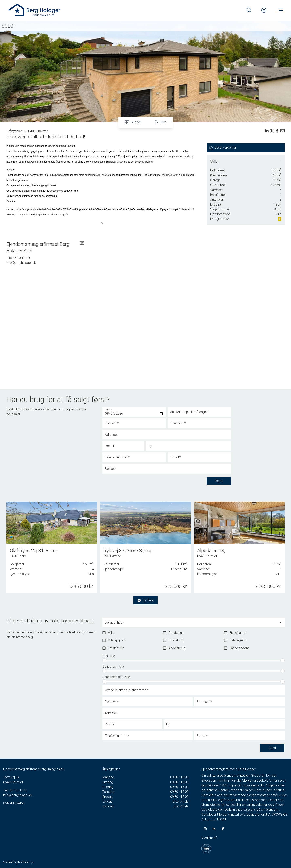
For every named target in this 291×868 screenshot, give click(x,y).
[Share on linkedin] (267, 131)
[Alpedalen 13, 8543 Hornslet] (239, 546)
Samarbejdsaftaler (18, 862)
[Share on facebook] (277, 131)
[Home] (77, 10)
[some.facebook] (223, 829)
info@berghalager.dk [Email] (21, 263)
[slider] (104, 660)
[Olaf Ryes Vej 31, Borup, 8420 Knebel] (52, 547)
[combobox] (190, 624)
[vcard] (82, 247)
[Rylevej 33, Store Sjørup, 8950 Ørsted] (145, 547)
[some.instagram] (205, 829)
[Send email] (283, 131)
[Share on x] (272, 131)
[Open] (280, 622)
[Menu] (279, 10)
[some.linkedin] (214, 829)
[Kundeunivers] (264, 10)
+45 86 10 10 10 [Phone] (18, 258)
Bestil (219, 481)
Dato (108, 410)
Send (272, 748)
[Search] (249, 10)
